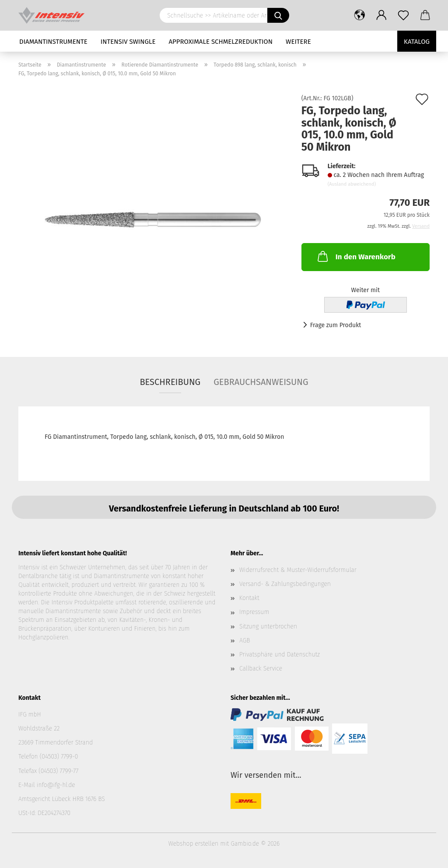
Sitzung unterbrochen (268, 626)
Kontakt (249, 598)
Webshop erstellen (193, 844)
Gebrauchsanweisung (261, 382)
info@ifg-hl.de (56, 785)
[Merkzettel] (403, 15)
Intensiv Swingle (128, 42)
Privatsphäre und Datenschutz (280, 655)
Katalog (417, 42)
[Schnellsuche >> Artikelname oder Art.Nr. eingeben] (278, 15)
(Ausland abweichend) (352, 184)
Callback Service (261, 669)
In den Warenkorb (356, 256)
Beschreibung (170, 382)
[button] (360, 15)
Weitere (298, 42)
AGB (245, 640)
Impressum (254, 612)
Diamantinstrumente (53, 42)
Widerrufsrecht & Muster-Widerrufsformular (298, 570)
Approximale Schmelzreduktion (221, 42)
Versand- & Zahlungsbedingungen (285, 584)
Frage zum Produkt (336, 325)
